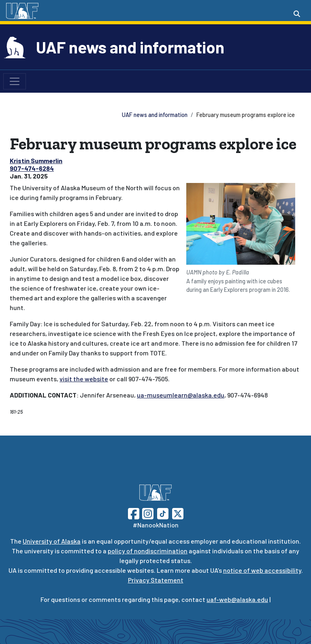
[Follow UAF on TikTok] (163, 513)
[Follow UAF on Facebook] (134, 513)
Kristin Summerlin (36, 160)
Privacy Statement (156, 580)
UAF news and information (130, 47)
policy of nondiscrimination (148, 551)
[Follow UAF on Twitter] (178, 513)
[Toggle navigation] (15, 81)
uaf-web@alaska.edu (237, 599)
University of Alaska (52, 541)
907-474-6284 (32, 168)
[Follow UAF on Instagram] (147, 513)
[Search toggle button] (297, 14)
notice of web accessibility (262, 570)
